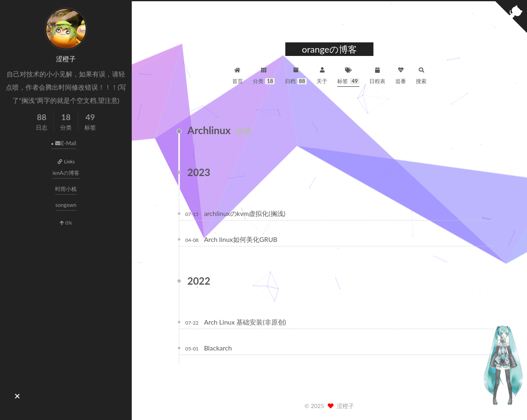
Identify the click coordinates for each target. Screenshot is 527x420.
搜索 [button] (421, 75)
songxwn (66, 205)
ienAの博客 (66, 173)
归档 (296, 75)
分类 (264, 75)
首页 (238, 75)
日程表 (377, 75)
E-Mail (65, 143)
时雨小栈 (66, 189)
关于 (322, 75)
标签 (348, 75)
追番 (401, 75)
